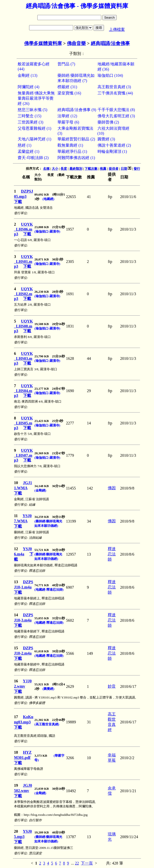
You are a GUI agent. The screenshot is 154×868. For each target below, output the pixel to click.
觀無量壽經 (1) (70, 145)
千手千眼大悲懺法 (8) (116, 110)
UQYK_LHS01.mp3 (23, 261)
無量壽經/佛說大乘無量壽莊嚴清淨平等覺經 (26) (36, 98)
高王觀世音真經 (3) (114, 87)
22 (77, 863)
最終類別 (76, 169)
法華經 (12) (67, 116)
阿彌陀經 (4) (28, 87)
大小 (55, 169)
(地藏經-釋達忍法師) (49, 590)
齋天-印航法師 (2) (33, 158)
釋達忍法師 (112, 554)
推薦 (103, 169)
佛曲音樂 (76, 43)
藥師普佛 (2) (108, 122)
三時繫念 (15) (29, 116)
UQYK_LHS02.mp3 (23, 294)
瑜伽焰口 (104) (110, 75)
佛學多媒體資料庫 (43, 43)
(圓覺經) (49, 689)
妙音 (112, 686)
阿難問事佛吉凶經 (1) (76, 158)
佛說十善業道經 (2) (114, 145)
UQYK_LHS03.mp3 (23, 358)
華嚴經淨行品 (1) (72, 151)
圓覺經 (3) (106, 139)
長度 (64, 169)
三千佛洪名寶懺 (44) (115, 93)
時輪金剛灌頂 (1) (112, 151)
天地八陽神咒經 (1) (34, 139)
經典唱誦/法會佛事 (110, 43)
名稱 (46, 169)
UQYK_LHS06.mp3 (23, 229)
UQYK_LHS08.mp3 (23, 326)
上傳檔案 (117, 29)
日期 (124, 169)
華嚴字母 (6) (68, 122)
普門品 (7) (66, 64)
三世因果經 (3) (30, 122)
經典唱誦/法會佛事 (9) (77, 110)
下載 (18, 202)
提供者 (114, 169)
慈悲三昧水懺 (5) (32, 110)
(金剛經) (40, 490)
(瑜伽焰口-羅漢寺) (47, 231)
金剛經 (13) (27, 75)
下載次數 (91, 169)
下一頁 (87, 863)
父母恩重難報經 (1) (34, 128)
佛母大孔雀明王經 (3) (116, 116)
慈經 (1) (25, 145)
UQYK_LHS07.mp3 (23, 455)
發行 (137, 169)
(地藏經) (49, 199)
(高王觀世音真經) (47, 724)
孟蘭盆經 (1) (28, 151)
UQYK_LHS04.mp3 (23, 391)
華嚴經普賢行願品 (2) (76, 139)
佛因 (112, 488)
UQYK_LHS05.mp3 (23, 423)
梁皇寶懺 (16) (69, 93)
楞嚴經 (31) (67, 87)
